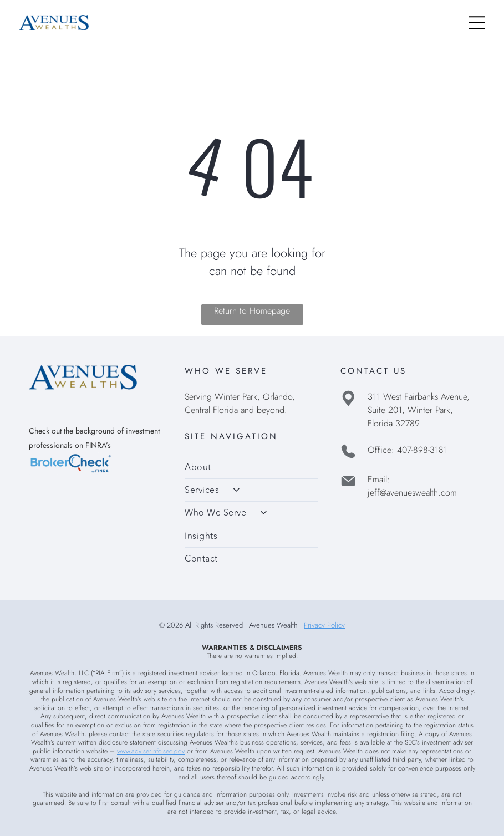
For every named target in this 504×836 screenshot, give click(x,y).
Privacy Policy (324, 625)
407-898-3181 (422, 450)
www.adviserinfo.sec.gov (151, 751)
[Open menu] (477, 23)
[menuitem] (251, 467)
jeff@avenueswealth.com (412, 493)
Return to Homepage (252, 311)
